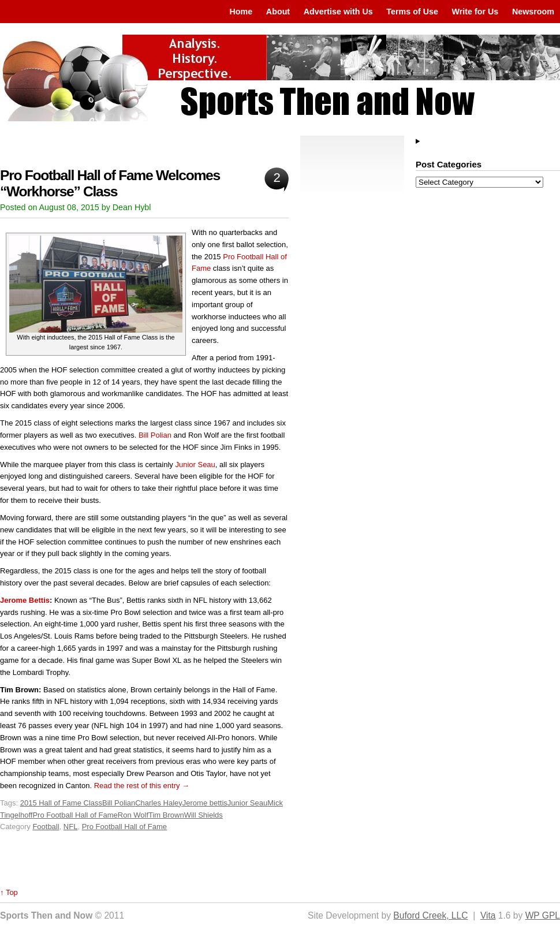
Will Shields (204, 815)
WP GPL (543, 915)
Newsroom (533, 12)
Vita (488, 915)
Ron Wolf (133, 815)
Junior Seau (195, 465)
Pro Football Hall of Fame (75, 815)
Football (46, 827)
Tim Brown (166, 815)
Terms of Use (412, 12)
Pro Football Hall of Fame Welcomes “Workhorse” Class (110, 183)
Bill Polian (155, 435)
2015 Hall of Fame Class (61, 803)
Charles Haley (159, 803)
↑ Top (9, 892)
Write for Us (475, 12)
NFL (71, 827)
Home (241, 12)
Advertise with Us (338, 12)
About (278, 12)
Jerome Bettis (25, 600)
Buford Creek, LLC (430, 915)
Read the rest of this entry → (142, 786)
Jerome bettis (205, 803)
